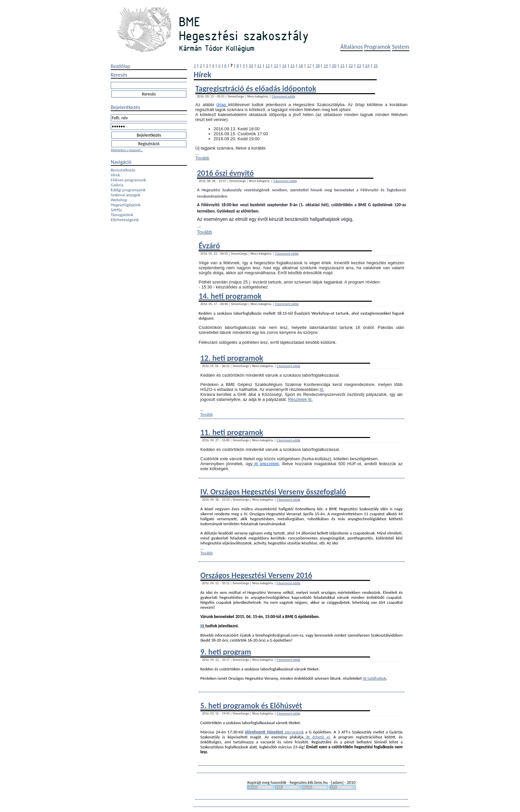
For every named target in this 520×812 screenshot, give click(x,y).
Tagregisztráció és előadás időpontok (256, 88)
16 (301, 65)
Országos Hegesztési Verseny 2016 (256, 575)
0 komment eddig (283, 96)
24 (367, 65)
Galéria (117, 185)
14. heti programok (230, 296)
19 (326, 65)
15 (293, 65)
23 (359, 65)
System (401, 47)
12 (267, 65)
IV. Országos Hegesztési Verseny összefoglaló (273, 492)
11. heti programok (232, 432)
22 (351, 65)
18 (318, 65)
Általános (352, 47)
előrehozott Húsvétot (264, 732)
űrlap (223, 105)
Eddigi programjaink (128, 190)
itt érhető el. (317, 737)
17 (309, 65)
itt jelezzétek (266, 464)
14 (284, 65)
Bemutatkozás (123, 170)
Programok (377, 47)
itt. (322, 389)
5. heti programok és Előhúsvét (251, 705)
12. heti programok (232, 358)
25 (376, 65)
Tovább (202, 158)
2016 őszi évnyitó (225, 173)
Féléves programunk (128, 180)
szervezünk (293, 732)
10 (251, 65)
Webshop (119, 200)
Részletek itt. (300, 399)
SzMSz (116, 210)
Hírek (115, 175)
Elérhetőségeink (125, 220)
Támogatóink (122, 215)
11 (259, 65)
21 (342, 65)
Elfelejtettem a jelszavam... (127, 150)
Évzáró (209, 246)
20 (334, 65)
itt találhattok (375, 678)
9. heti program (226, 652)
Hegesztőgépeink (126, 205)
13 (276, 65)
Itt (203, 626)
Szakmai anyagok (126, 195)
